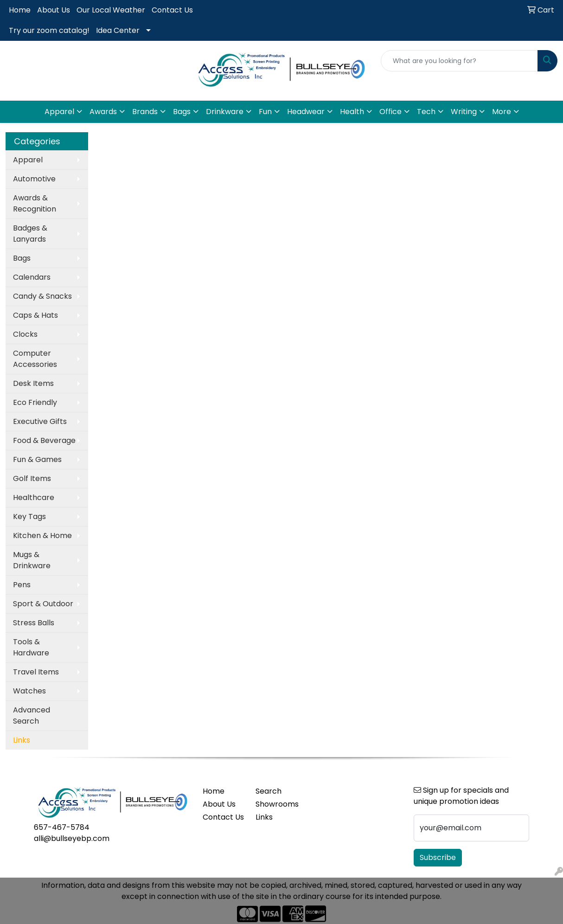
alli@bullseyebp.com (72, 838)
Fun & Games (37, 459)
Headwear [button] (306, 112)
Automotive (34, 179)
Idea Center (118, 30)
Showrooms (276, 804)
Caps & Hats (35, 315)
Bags (22, 258)
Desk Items (33, 383)
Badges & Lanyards (30, 234)
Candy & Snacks (42, 296)
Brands (145, 112)
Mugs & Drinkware (32, 560)
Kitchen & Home (42, 536)
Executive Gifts (40, 421)
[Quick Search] (459, 61)
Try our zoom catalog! (49, 30)
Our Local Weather (111, 10)
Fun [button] (265, 112)
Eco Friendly (35, 402)
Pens (22, 585)
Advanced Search (32, 715)
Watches (29, 691)
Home (20, 10)
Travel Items (36, 672)
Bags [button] (182, 112)
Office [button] (390, 112)
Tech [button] (426, 112)
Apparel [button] (59, 112)
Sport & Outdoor (43, 604)
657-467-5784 (62, 827)
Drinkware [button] (225, 112)
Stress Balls (34, 623)
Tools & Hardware (31, 647)
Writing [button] (464, 112)
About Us (54, 10)
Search (269, 791)
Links (264, 817)
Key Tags (29, 517)
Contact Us (172, 10)
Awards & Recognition (35, 203)
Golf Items (32, 478)
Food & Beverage (44, 440)
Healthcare (34, 497)
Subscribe (438, 857)
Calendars (32, 277)
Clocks (25, 334)
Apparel (28, 160)
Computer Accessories (35, 359)
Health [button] (352, 112)
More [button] (502, 112)
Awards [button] (103, 112)
